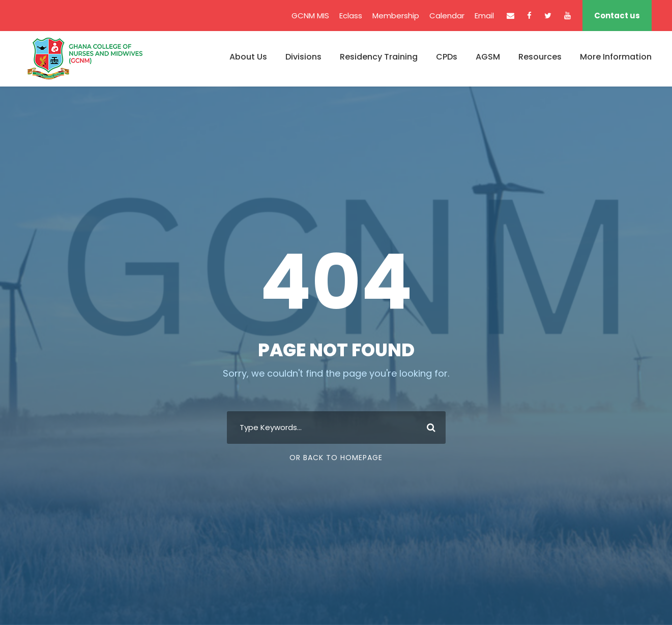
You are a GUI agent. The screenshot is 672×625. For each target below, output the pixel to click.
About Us (248, 57)
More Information (616, 57)
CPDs (447, 57)
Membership (396, 16)
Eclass (351, 16)
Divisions (303, 57)
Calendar (447, 16)
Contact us (617, 16)
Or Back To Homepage (336, 458)
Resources (540, 57)
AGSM (488, 57)
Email (484, 16)
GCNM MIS (310, 16)
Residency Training (379, 57)
